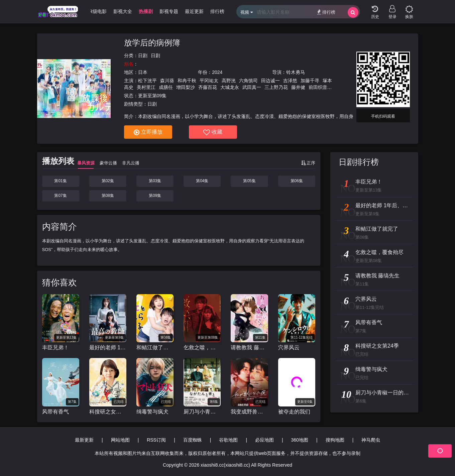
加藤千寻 (310, 81)
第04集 (202, 181)
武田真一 (252, 87)
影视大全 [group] (123, 11)
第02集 (108, 181)
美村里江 (146, 87)
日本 (143, 72)
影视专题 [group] (169, 11)
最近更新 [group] (194, 11)
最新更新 (84, 440)
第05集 (249, 181)
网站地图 (120, 440)
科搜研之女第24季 (108, 412)
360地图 (300, 440)
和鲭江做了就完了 (155, 347)
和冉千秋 (187, 81)
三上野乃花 (276, 87)
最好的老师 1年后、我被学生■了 (108, 347)
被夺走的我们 (294, 412)
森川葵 (167, 81)
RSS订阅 (156, 440)
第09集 (155, 196)
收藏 (213, 132)
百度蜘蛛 (193, 440)
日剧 (143, 55)
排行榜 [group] (217, 11)
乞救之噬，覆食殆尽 (202, 347)
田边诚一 (270, 81)
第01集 (60, 181)
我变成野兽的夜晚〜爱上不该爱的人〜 (249, 412)
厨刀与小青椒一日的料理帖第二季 (202, 412)
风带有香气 (55, 412)
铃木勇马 (296, 72)
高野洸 (229, 81)
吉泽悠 (290, 81)
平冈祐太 (209, 81)
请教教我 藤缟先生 (249, 347)
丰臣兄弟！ (55, 347)
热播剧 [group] (146, 11)
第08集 (108, 196)
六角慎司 (248, 81)
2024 (217, 72)
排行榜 (326, 12)
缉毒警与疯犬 (152, 412)
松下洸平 (147, 81)
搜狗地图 (335, 440)
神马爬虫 (371, 440)
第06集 (297, 181)
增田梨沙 (186, 87)
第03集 (155, 181)
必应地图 (264, 440)
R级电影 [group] (98, 11)
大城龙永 (230, 87)
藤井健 (298, 87)
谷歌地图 (228, 440)
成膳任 (166, 87)
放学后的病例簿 (152, 43)
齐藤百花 (208, 87)
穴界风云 (289, 347)
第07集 (60, 196)
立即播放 (148, 132)
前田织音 (318, 87)
